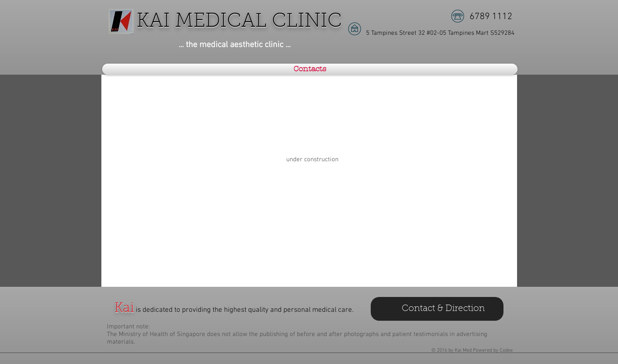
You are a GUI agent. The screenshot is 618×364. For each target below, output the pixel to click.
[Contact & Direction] (437, 309)
